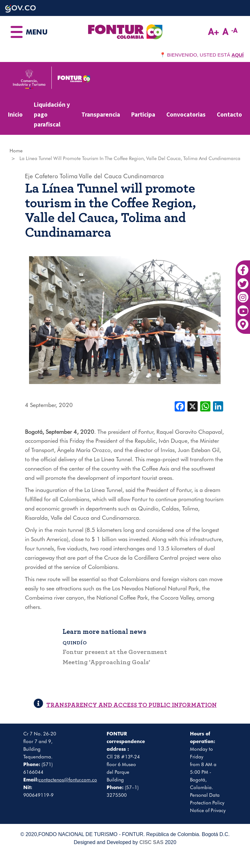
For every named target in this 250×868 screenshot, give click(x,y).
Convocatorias (186, 114)
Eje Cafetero (42, 176)
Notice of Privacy (208, 810)
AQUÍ (238, 55)
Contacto (229, 114)
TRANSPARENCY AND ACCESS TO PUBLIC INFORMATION (125, 705)
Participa (143, 114)
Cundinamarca (144, 176)
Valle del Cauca (100, 176)
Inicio (15, 114)
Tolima (69, 176)
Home (16, 151)
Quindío (75, 643)
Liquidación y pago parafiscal (52, 114)
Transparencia (101, 114)
